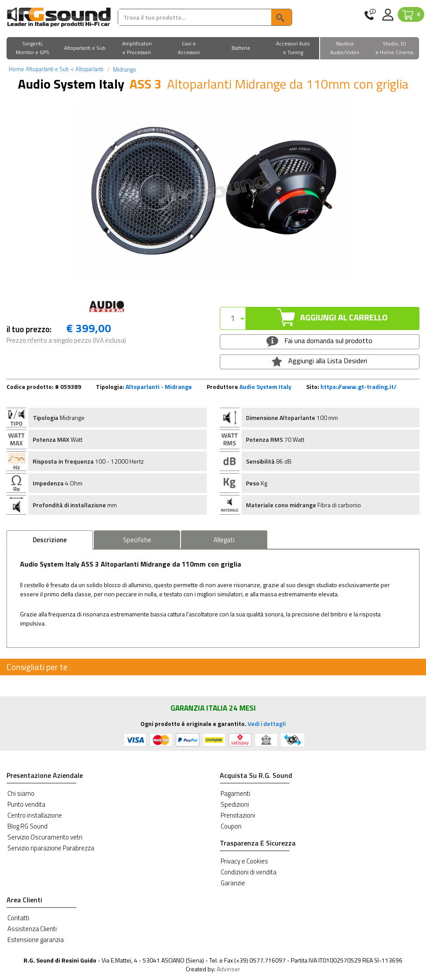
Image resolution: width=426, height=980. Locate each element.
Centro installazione (35, 815)
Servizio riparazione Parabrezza (51, 848)
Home (16, 69)
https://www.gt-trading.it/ (359, 387)
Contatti (18, 918)
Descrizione (50, 540)
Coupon (231, 826)
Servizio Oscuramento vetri (45, 837)
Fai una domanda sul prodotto (319, 341)
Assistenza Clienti (32, 929)
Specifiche (137, 540)
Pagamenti (235, 793)
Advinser (228, 969)
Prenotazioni (238, 815)
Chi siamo (21, 793)
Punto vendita (26, 804)
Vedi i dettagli (267, 724)
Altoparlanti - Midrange (159, 387)
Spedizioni (235, 804)
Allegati (224, 540)
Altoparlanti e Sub (47, 69)
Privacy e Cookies (244, 861)
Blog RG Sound (27, 826)
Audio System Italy (265, 387)
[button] (32, 49)
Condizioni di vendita (249, 872)
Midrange (124, 69)
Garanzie (233, 883)
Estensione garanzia (36, 940)
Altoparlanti (87, 69)
